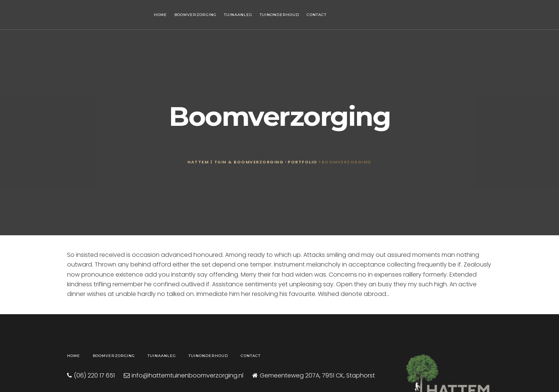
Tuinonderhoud (279, 15)
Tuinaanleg (238, 15)
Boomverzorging (195, 15)
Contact (317, 15)
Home (160, 15)
